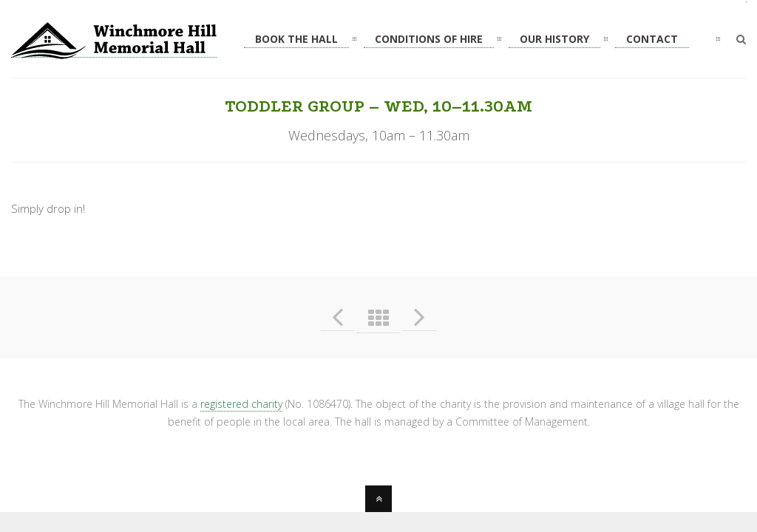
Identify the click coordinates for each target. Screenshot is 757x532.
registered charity (241, 404)
